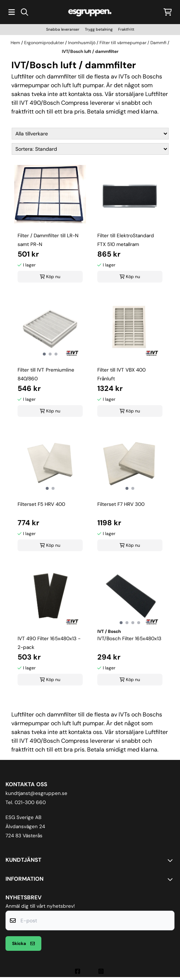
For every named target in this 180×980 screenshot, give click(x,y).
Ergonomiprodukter (45, 43)
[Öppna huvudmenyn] (12, 12)
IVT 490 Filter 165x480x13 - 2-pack (49, 643)
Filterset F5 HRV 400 (41, 504)
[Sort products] (90, 149)
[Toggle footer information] (172, 860)
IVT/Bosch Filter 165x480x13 (129, 639)
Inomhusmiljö (82, 43)
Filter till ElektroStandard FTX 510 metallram (126, 240)
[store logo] (90, 12)
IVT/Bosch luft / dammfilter (90, 51)
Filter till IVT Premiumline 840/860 (46, 374)
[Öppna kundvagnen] (168, 12)
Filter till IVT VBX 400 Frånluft (121, 374)
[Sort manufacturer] (90, 134)
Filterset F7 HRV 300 (121, 504)
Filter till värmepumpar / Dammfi (134, 43)
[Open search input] (25, 12)
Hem (16, 43)
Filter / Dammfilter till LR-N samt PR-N (48, 240)
